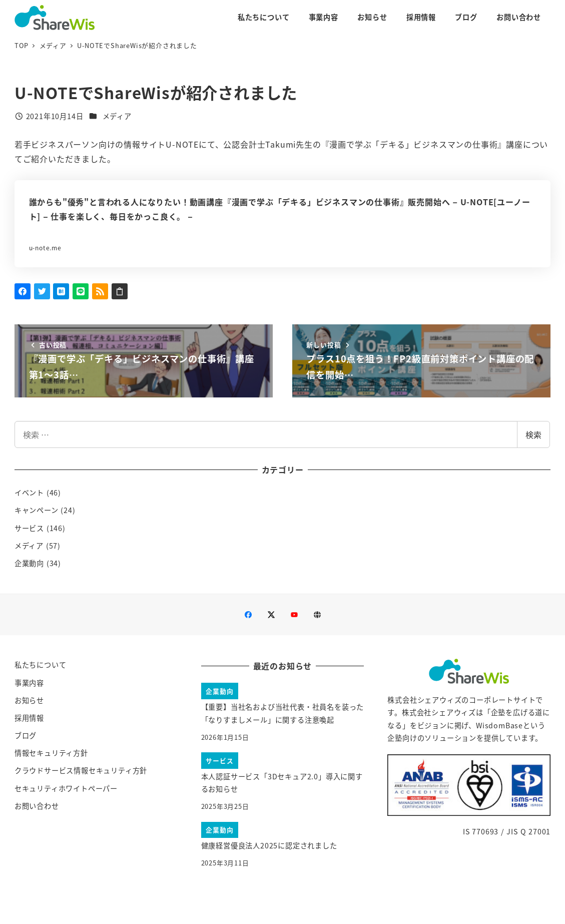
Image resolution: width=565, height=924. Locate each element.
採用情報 (29, 718)
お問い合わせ (37, 806)
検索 (533, 434)
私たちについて (41, 665)
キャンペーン (37, 510)
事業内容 (29, 683)
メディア (117, 116)
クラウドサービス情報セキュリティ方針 (81, 770)
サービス (29, 528)
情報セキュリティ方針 (51, 753)
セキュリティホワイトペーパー (66, 788)
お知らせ (29, 700)
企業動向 (29, 563)
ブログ (26, 735)
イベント (29, 493)
